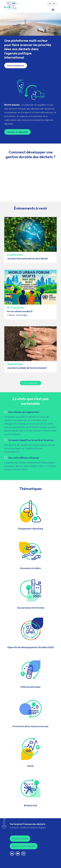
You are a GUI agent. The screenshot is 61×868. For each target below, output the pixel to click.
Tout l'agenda (31, 383)
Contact (14, 827)
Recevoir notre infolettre (24, 846)
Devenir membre (20, 838)
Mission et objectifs (17, 132)
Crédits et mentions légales (33, 827)
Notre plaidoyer (16, 65)
